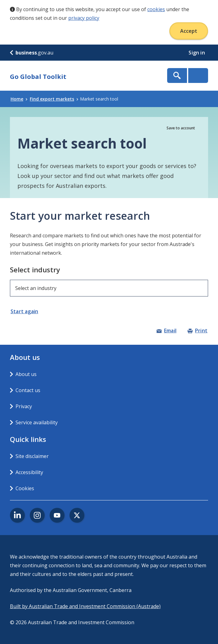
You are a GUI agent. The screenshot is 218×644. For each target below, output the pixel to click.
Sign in (197, 53)
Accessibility (29, 472)
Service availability (37, 422)
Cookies (25, 488)
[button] (28, 311)
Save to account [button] (181, 128)
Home (19, 99)
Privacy (24, 406)
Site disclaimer (32, 456)
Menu (198, 76)
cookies (156, 9)
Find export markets (54, 99)
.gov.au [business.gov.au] (32, 53)
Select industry (35, 270)
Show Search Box (177, 76)
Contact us (28, 390)
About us (26, 374)
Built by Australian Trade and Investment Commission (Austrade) (85, 606)
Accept (189, 31)
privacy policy (84, 18)
